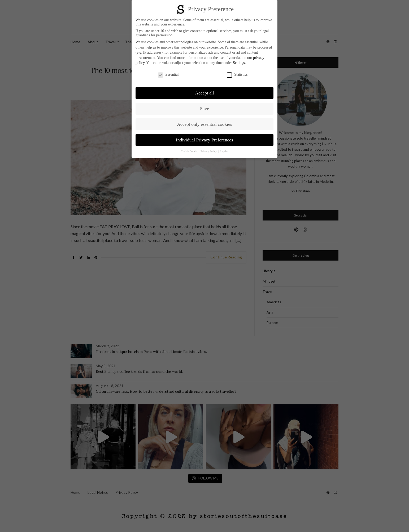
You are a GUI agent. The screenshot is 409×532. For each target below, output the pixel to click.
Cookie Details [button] (190, 151)
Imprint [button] (224, 151)
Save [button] (204, 109)
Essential (168, 75)
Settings (239, 63)
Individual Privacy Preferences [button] (204, 140)
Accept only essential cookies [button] (204, 124)
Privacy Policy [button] (209, 151)
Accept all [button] (204, 93)
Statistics (237, 75)
